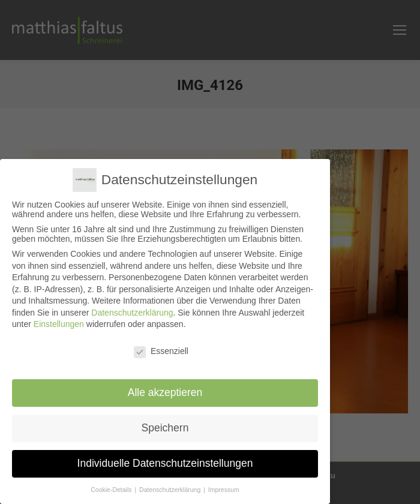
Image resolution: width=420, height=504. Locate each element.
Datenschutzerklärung (132, 312)
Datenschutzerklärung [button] (171, 489)
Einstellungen (59, 324)
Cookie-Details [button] (112, 489)
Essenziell (161, 351)
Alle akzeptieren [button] (165, 392)
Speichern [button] (165, 428)
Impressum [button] (224, 489)
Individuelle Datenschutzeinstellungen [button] (165, 463)
